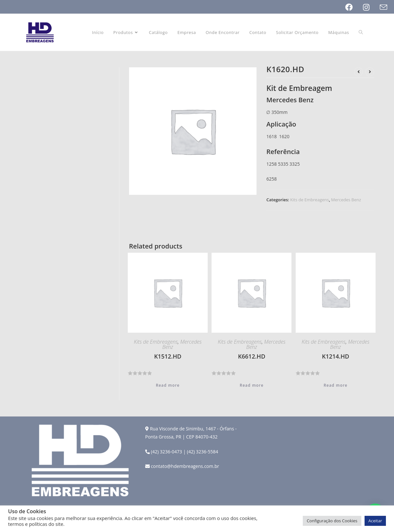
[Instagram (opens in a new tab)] (371, 7)
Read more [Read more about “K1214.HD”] (335, 385)
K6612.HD (252, 356)
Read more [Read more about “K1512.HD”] (168, 385)
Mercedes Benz (346, 200)
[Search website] (361, 32)
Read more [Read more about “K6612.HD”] (252, 385)
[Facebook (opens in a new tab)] (354, 7)
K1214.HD (335, 356)
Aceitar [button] (375, 521)
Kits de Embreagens (310, 200)
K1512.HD (168, 356)
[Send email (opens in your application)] (383, 7)
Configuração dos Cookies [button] (332, 521)
